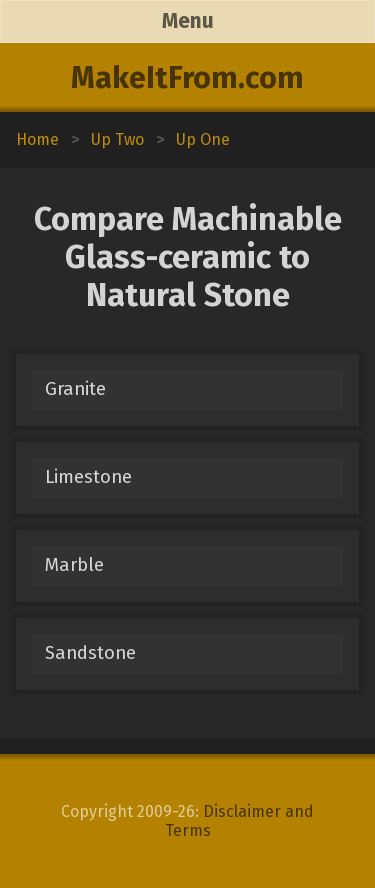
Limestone (88, 477)
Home (37, 139)
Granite (75, 389)
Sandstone (90, 653)
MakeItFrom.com (187, 78)
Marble (74, 565)
